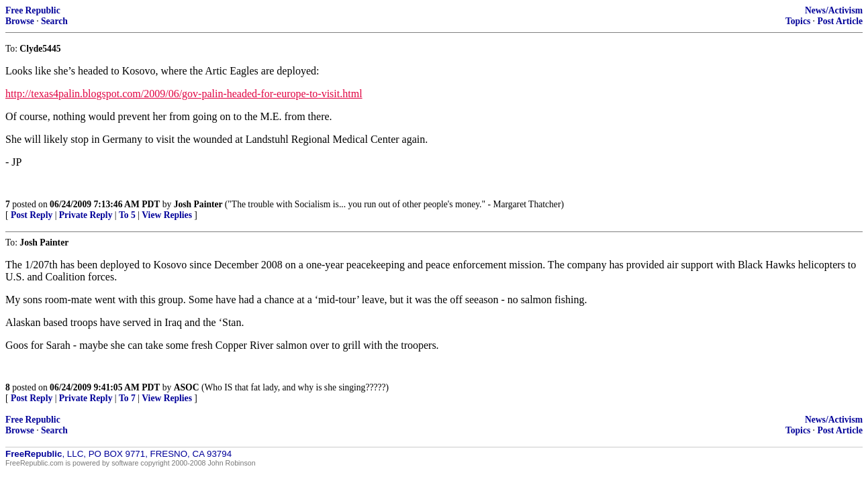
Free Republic (33, 10)
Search (54, 21)
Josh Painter (199, 204)
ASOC (187, 387)
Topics (798, 21)
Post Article (840, 21)
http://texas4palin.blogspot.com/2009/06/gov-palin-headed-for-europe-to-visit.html (184, 94)
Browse (20, 21)
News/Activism (834, 10)
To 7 (127, 398)
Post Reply (32, 215)
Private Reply (86, 215)
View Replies (167, 215)
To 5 (127, 215)
